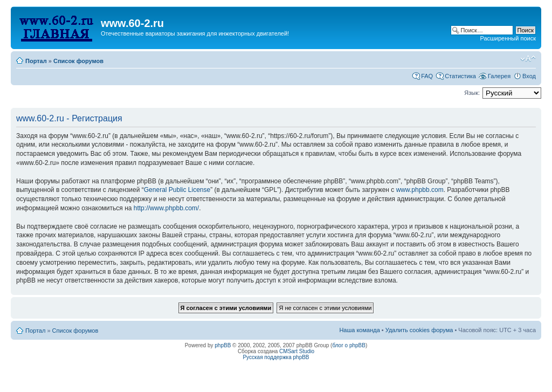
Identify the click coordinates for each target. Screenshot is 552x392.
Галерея (499, 76)
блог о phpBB (349, 345)
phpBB (223, 345)
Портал (36, 61)
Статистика (460, 76)
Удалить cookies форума (419, 330)
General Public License (177, 190)
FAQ (427, 76)
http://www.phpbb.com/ (166, 208)
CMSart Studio (297, 351)
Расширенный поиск (508, 38)
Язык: (472, 93)
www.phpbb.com (420, 190)
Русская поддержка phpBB (276, 357)
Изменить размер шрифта (528, 59)
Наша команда (359, 330)
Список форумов (78, 61)
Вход (529, 76)
